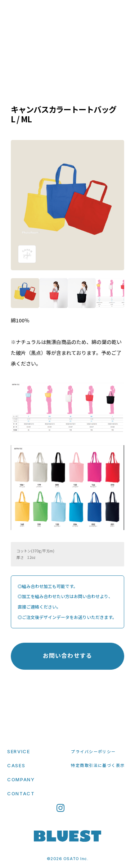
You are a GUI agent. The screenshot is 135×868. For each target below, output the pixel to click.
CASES (16, 765)
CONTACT (21, 794)
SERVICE (19, 751)
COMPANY (21, 779)
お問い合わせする (67, 655)
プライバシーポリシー (93, 751)
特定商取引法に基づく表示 (98, 765)
